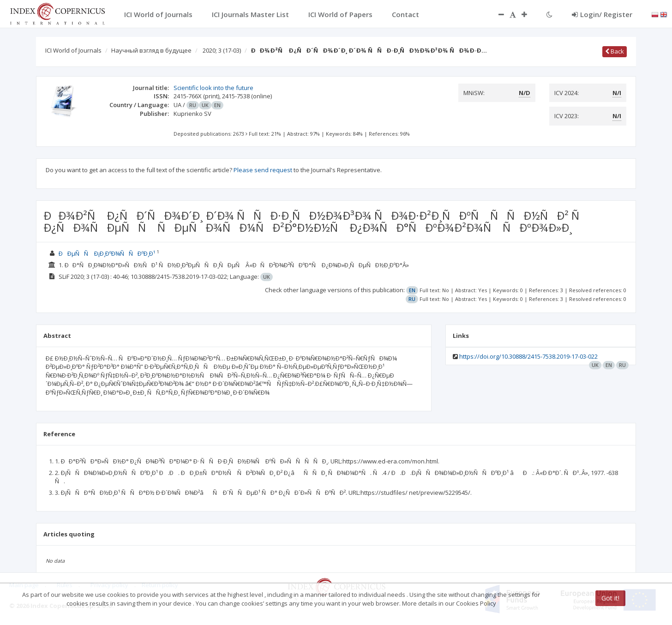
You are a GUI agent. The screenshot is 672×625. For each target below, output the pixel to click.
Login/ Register (602, 14)
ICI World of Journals (73, 50)
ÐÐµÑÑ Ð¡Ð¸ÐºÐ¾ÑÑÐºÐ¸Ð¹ (107, 253)
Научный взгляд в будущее (151, 50)
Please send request (263, 170)
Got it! (610, 598)
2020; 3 (222, 50)
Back (615, 51)
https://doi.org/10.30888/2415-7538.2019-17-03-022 (528, 356)
